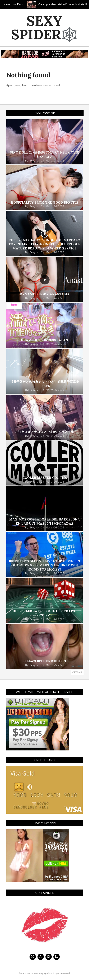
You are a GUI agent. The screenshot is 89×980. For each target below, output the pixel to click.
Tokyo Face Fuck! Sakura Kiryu (22, 4)
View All (77, 672)
